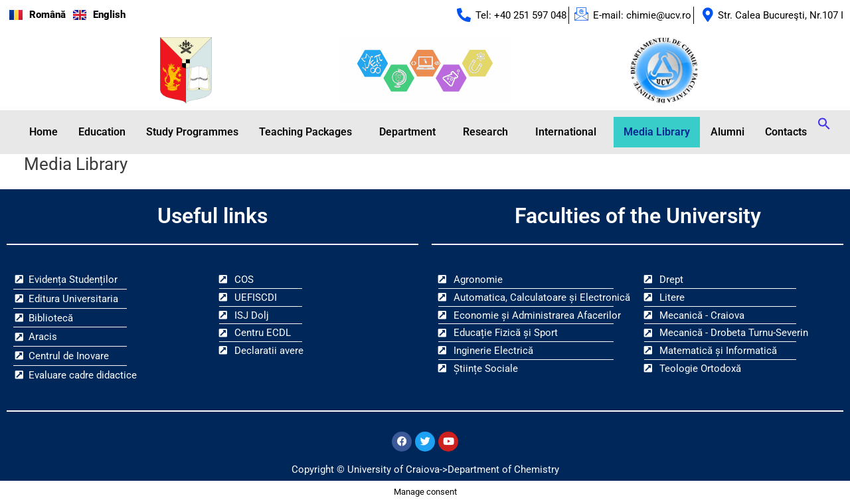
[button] (309, 132)
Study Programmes (192, 132)
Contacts (786, 132)
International (566, 132)
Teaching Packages (305, 132)
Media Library (657, 132)
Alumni (727, 132)
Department (407, 132)
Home (43, 132)
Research (485, 132)
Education (102, 132)
